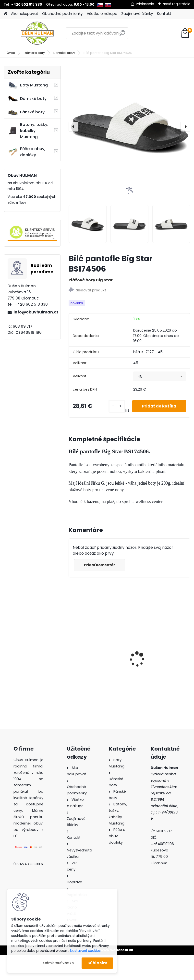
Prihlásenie (145, 4)
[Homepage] (5, 14)
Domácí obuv (64, 53)
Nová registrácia (176, 4)
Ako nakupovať (25, 14)
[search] (122, 35)
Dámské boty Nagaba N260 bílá (93, 649)
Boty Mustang (28, 85)
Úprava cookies (28, 864)
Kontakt (164, 14)
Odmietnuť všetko (58, 963)
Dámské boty (34, 53)
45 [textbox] (140, 376)
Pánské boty (26, 112)
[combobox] (160, 376)
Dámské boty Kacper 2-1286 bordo (157, 642)
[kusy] (117, 406)
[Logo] (37, 33)
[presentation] (73, 127)
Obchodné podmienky (62, 14)
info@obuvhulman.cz (35, 312)
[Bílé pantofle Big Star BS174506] (129, 126)
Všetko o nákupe (102, 14)
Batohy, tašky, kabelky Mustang (28, 131)
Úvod (11, 53)
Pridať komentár (100, 565)
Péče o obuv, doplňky (27, 152)
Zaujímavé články (137, 14)
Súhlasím (97, 963)
